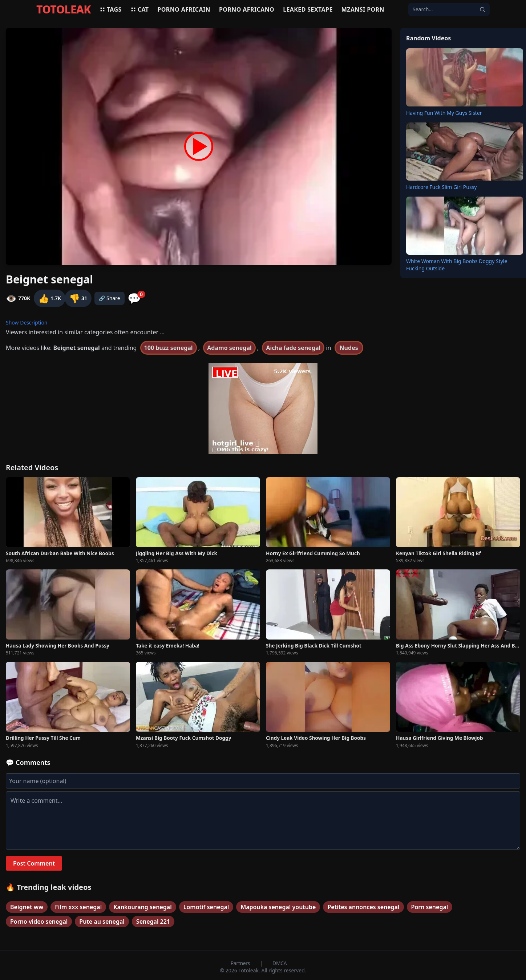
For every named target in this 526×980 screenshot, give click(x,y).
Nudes (349, 348)
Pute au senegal (102, 921)
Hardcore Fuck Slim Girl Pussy (441, 187)
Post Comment (34, 863)
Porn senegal (430, 907)
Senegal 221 (153, 921)
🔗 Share (110, 298)
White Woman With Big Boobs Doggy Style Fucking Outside (457, 265)
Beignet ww (27, 907)
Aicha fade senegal (293, 348)
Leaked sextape (308, 9)
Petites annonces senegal (363, 907)
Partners (241, 963)
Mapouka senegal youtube (278, 907)
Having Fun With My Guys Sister (444, 113)
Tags (111, 9)
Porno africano (247, 9)
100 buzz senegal (169, 348)
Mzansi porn (363, 9)
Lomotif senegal (206, 907)
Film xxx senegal (78, 907)
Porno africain (184, 9)
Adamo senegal (229, 348)
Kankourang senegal (143, 907)
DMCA (280, 963)
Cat (140, 9)
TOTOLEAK (64, 9)
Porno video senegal (39, 921)
